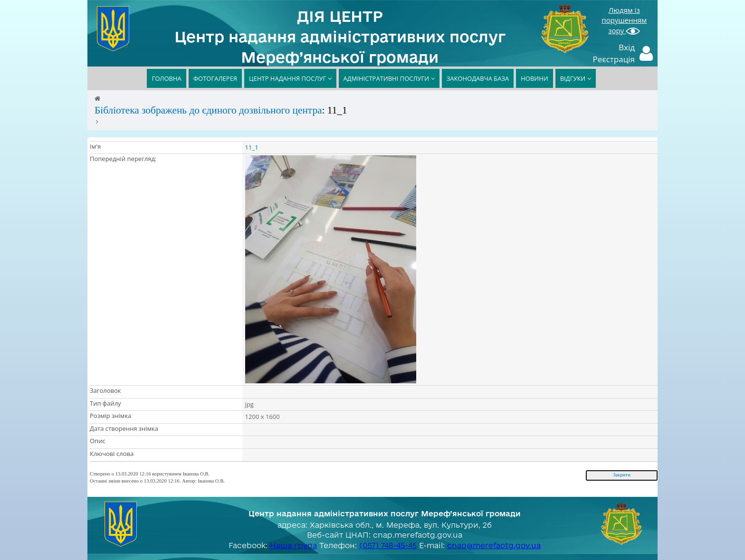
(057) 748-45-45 (388, 545)
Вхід (627, 47)
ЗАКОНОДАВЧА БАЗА (478, 78)
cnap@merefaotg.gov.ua (494, 545)
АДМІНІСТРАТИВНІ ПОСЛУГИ (389, 78)
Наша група (293, 545)
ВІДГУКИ (576, 78)
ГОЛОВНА (166, 78)
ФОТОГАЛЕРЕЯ (215, 78)
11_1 (252, 147)
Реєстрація (614, 59)
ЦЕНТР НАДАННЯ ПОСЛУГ (290, 78)
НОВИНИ (534, 78)
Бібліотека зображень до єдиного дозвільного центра (208, 110)
